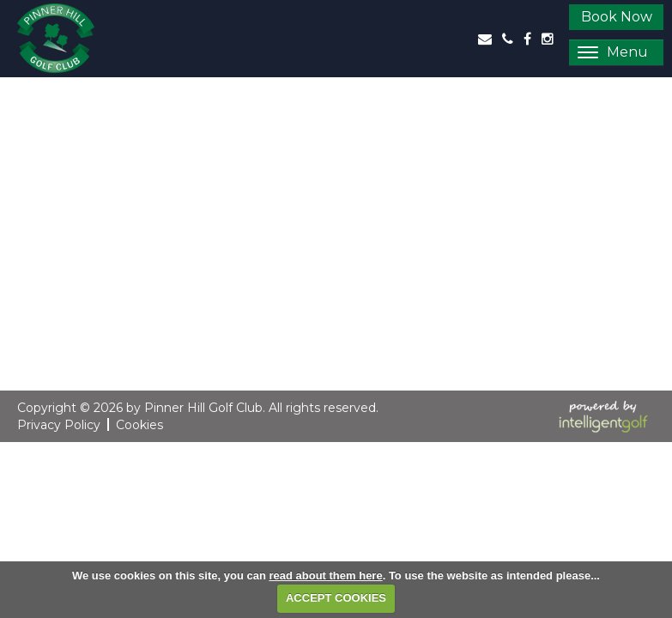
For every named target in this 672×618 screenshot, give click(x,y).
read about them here (325, 576)
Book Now (617, 17)
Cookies (139, 425)
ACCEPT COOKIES (336, 598)
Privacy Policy (59, 425)
